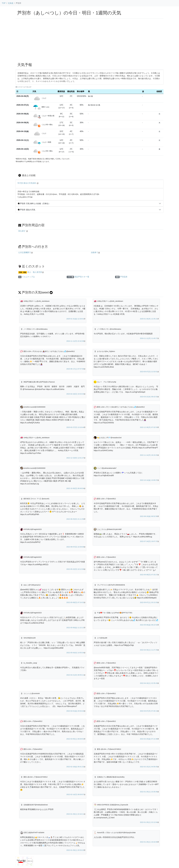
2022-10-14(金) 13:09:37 (149, 480)
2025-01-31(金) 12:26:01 (75, 319)
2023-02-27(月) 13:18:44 (75, 427)
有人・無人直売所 (35, 272)
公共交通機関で (25, 252)
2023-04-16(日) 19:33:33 (75, 394)
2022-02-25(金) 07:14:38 (149, 739)
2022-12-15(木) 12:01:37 (75, 458)
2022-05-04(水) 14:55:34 (75, 653)
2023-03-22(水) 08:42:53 (149, 397)
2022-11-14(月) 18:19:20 (149, 455)
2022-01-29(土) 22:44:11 (75, 814)
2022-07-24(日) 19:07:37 (149, 541)
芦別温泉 (124, 277)
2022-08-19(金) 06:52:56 (149, 516)
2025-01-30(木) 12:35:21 (149, 319)
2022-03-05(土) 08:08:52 (75, 739)
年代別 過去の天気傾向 (27, 183)
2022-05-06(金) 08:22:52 (149, 625)
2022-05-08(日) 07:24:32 (75, 602)
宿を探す (22, 231)
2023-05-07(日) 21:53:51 (149, 372)
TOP (4, 3)
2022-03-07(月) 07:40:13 (149, 711)
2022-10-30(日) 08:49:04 (75, 488)
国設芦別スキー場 (82, 277)
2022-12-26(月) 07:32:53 (149, 427)
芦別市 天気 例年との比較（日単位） (34, 204)
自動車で (95, 252)
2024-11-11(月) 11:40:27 (149, 338)
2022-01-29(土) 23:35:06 (149, 792)
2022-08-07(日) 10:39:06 (75, 547)
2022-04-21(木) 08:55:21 (75, 675)
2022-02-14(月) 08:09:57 (75, 794)
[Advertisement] (89, 44)
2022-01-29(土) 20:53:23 (75, 850)
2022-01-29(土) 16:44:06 (149, 842)
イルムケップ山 (28, 277)
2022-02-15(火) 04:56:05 (149, 767)
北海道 (11, 3)
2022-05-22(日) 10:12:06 (75, 569)
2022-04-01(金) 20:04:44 (75, 711)
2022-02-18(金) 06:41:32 (75, 767)
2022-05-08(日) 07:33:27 (149, 575)
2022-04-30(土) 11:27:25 (149, 650)
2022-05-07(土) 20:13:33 (149, 602)
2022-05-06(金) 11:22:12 (75, 628)
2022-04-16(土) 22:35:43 (149, 683)
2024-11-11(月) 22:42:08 (75, 341)
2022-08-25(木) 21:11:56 (75, 519)
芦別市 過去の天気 (27, 210)
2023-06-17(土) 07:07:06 (75, 369)
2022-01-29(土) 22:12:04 (149, 822)
